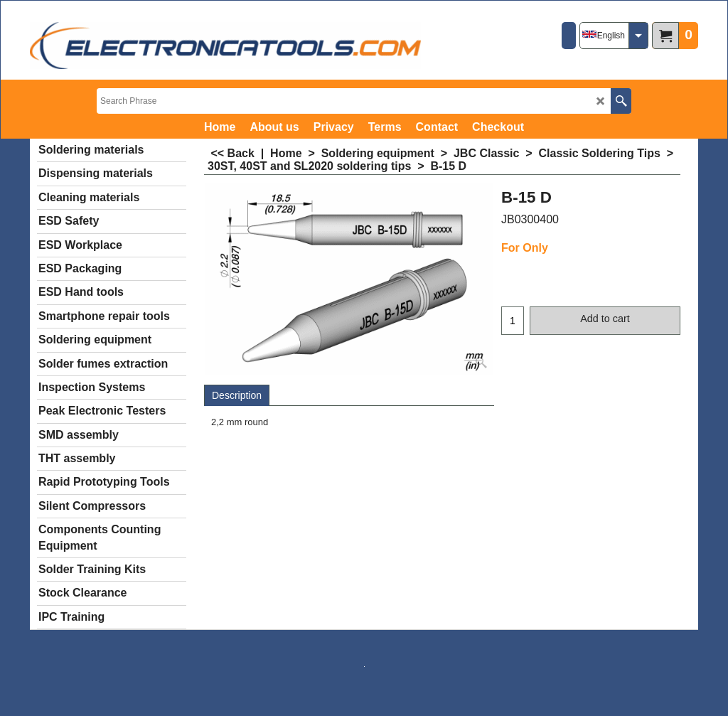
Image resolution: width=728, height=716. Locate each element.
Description (237, 395)
